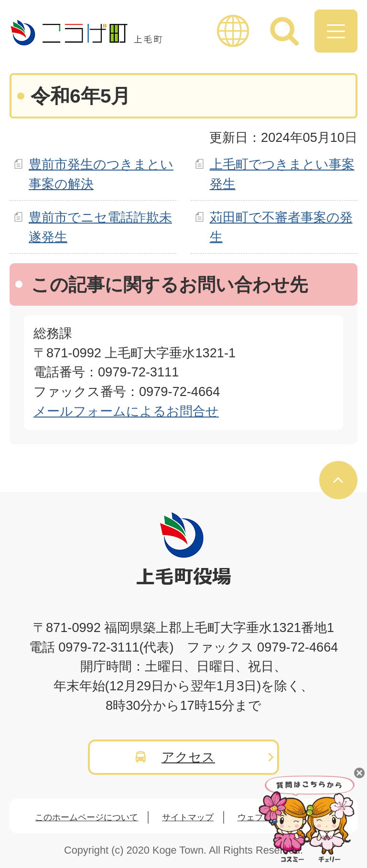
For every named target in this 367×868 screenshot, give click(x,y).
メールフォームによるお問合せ (126, 411)
